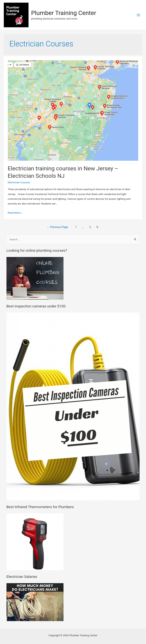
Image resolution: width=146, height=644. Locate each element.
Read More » (15, 213)
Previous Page (57, 227)
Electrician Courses (19, 182)
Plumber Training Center (64, 13)
